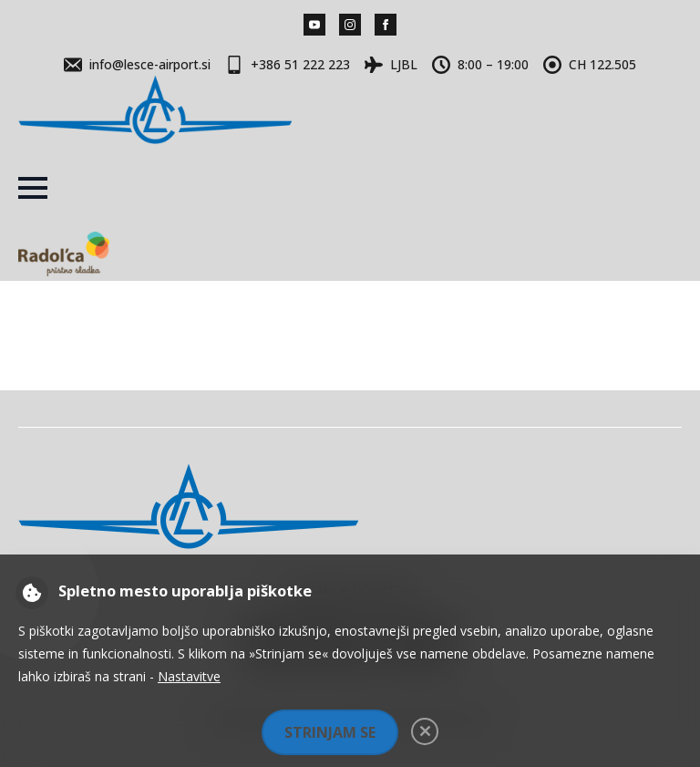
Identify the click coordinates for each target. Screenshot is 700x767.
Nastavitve (189, 676)
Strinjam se (330, 732)
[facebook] (386, 25)
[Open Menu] (33, 188)
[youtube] (314, 25)
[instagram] (350, 25)
